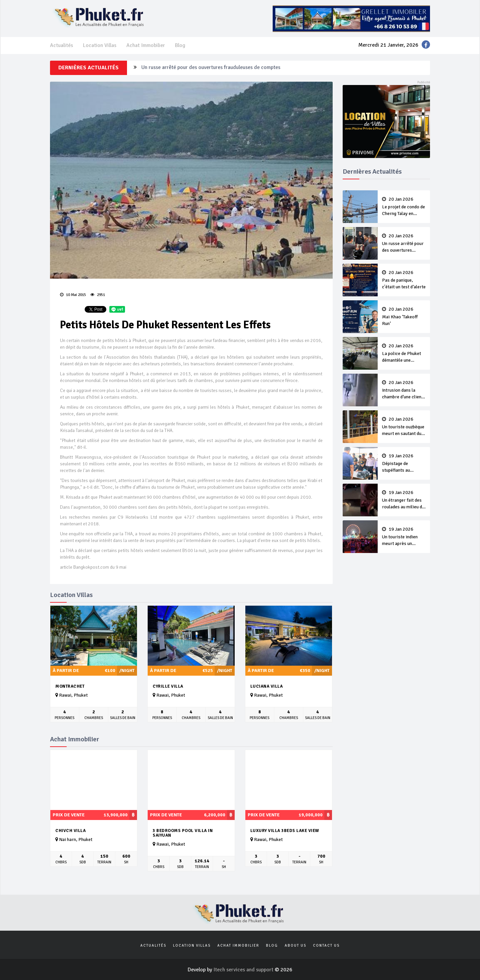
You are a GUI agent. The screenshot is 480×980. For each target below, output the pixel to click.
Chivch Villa (70, 831)
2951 (98, 295)
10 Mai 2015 (73, 295)
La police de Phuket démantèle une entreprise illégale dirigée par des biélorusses (404, 354)
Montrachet (70, 686)
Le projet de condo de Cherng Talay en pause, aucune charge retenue (404, 207)
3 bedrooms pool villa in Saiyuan (183, 833)
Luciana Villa (267, 686)
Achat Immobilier (146, 45)
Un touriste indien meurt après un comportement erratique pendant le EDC (404, 537)
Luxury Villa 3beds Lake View (285, 831)
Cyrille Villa (168, 686)
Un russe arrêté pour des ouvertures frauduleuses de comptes (211, 68)
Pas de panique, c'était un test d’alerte (404, 280)
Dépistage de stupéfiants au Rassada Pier (404, 464)
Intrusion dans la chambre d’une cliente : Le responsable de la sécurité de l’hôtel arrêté (404, 390)
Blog (180, 45)
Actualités (61, 45)
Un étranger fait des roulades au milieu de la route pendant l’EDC (404, 500)
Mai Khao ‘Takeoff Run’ (404, 317)
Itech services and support (244, 970)
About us (295, 945)
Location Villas (100, 45)
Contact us (326, 945)
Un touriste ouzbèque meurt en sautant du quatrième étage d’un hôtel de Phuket (404, 427)
